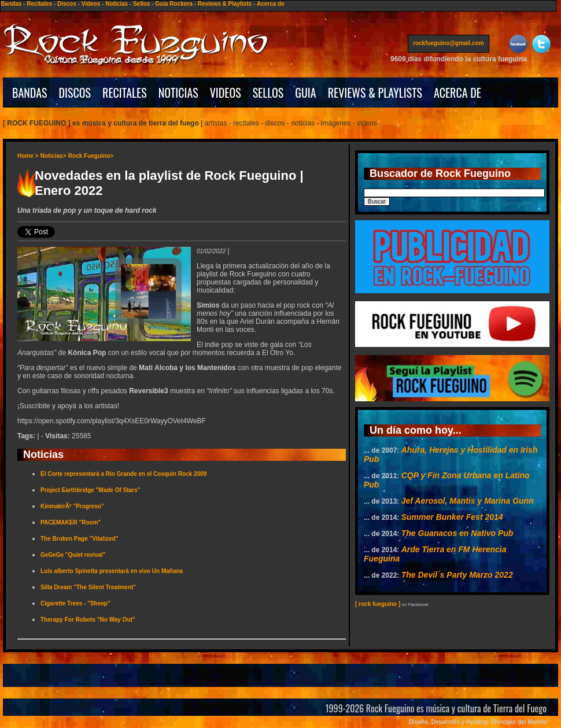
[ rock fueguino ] (378, 604)
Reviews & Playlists (225, 4)
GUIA (305, 93)
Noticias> (53, 156)
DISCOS (75, 93)
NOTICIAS (178, 93)
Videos (91, 4)
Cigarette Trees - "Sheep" (75, 603)
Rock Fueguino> (91, 156)
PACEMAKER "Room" (71, 522)
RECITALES (125, 93)
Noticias (117, 4)
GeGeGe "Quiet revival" (73, 555)
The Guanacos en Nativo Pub (457, 533)
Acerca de (271, 4)
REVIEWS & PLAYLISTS (375, 93)
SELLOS (268, 93)
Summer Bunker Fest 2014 (452, 517)
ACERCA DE (457, 93)
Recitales (39, 4)
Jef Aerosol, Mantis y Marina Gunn (468, 501)
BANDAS (30, 93)
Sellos (141, 4)
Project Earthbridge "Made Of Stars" (90, 490)
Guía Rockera (174, 4)
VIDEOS (226, 93)
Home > (28, 156)
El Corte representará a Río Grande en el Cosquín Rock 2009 (123, 474)
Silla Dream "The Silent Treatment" (88, 587)
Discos (67, 4)
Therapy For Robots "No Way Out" (88, 620)
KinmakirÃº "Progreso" (72, 506)
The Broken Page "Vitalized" (79, 539)
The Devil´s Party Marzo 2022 (457, 575)
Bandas (11, 4)
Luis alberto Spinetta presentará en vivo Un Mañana (112, 571)
